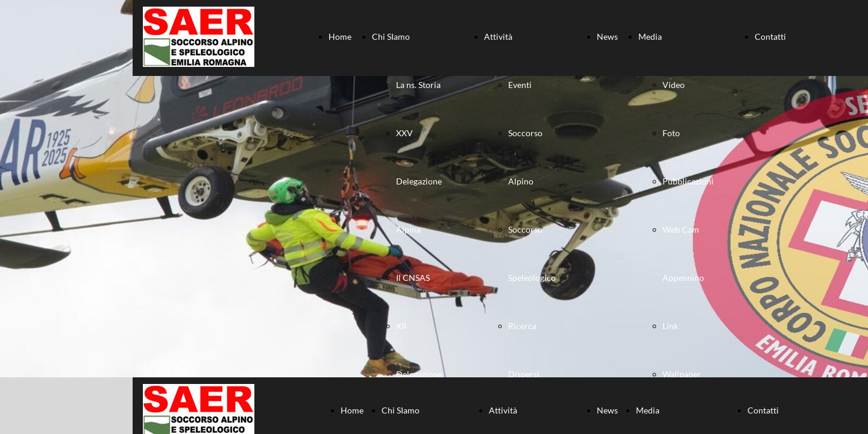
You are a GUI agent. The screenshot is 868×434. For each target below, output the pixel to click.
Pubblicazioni (688, 181)
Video (674, 85)
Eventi (520, 85)
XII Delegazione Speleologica (420, 374)
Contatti (770, 36)
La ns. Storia (418, 85)
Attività (498, 36)
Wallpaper (682, 374)
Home (340, 36)
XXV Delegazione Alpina (419, 181)
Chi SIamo (391, 36)
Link (670, 326)
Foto (671, 133)
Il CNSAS (413, 278)
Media (650, 36)
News (607, 36)
